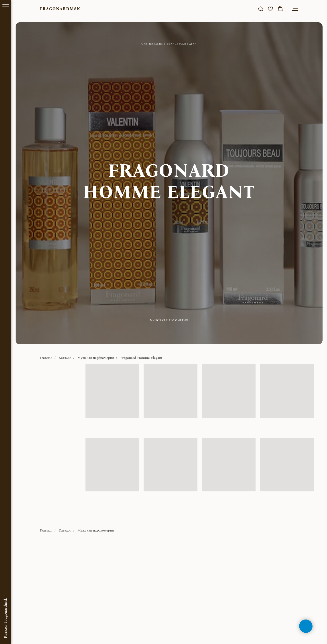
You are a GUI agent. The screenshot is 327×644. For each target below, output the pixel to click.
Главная (46, 358)
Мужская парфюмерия (96, 358)
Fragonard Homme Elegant (141, 358)
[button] (261, 9)
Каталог (65, 358)
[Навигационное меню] (295, 9)
